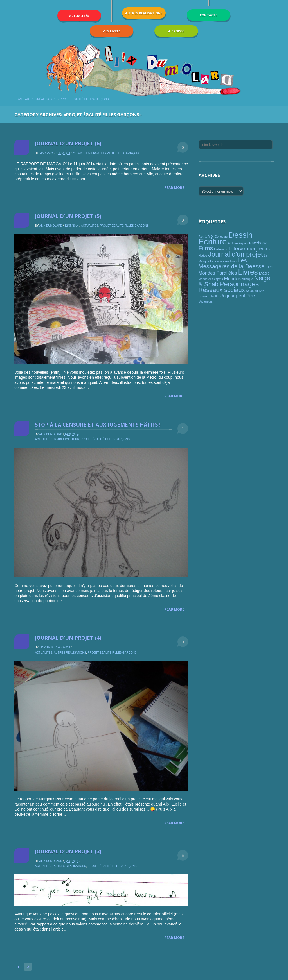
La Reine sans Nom (223, 261)
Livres (248, 272)
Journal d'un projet (235, 254)
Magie (265, 273)
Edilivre (233, 243)
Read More (174, 188)
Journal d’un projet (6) (68, 143)
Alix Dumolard (51, 226)
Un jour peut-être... (239, 296)
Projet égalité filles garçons (84, 99)
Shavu (203, 296)
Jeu (261, 249)
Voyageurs (206, 301)
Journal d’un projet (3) (68, 851)
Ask (201, 237)
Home (19, 99)
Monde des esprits (211, 279)
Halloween (221, 249)
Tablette (213, 296)
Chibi (209, 236)
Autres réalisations (41, 99)
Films (206, 248)
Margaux (47, 153)
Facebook (258, 243)
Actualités (81, 153)
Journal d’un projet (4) (68, 638)
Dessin (241, 235)
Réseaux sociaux (222, 290)
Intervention (243, 249)
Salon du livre (255, 291)
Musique (247, 279)
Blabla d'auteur (66, 439)
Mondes (232, 279)
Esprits (243, 243)
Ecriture (213, 241)
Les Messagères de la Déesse (232, 263)
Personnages (239, 284)
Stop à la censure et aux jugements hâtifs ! (98, 425)
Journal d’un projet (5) (68, 216)
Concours (221, 237)
